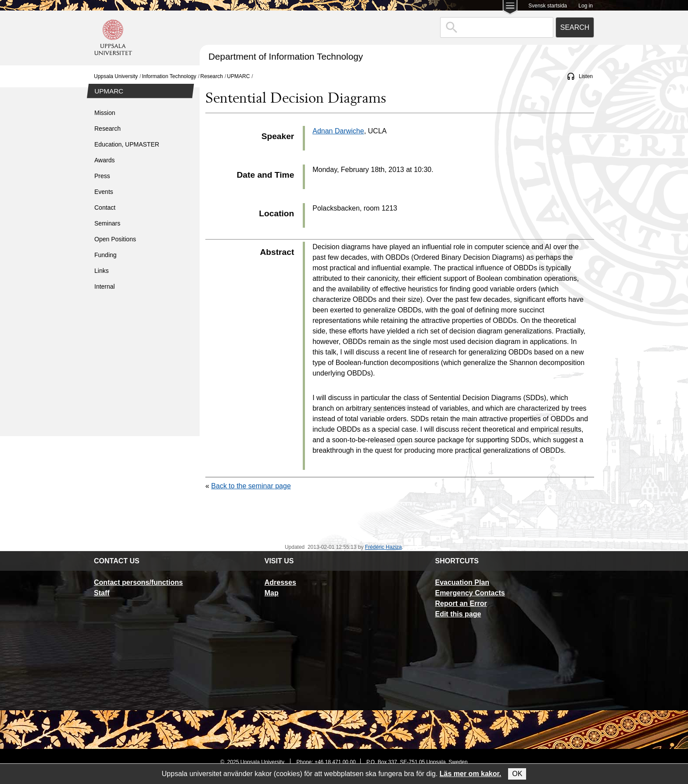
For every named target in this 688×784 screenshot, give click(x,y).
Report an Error (461, 603)
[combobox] (497, 27)
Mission (105, 113)
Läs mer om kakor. (471, 774)
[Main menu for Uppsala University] (510, 8)
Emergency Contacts (470, 593)
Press (102, 176)
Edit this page (458, 614)
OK (517, 774)
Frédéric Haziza (383, 547)
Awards (104, 160)
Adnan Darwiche (338, 131)
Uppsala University (116, 76)
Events (104, 192)
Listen (586, 76)
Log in (586, 6)
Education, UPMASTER (127, 144)
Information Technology (169, 76)
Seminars (107, 223)
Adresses (280, 582)
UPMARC (238, 76)
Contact (105, 208)
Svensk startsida (548, 6)
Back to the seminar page (251, 486)
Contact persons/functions (138, 582)
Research (212, 76)
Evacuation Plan (462, 582)
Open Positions (115, 239)
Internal (105, 286)
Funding (106, 255)
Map (272, 593)
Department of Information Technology (286, 56)
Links (102, 271)
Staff (102, 593)
